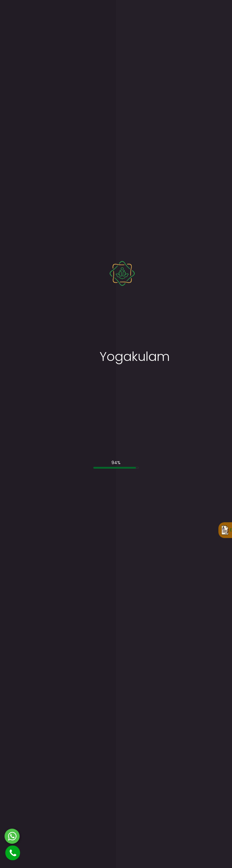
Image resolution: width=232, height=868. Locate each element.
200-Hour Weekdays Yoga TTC (198, 682)
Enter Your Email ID (36, 295)
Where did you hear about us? (48, 387)
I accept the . (57, 448)
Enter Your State (138, 320)
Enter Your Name (34, 270)
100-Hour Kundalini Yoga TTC (94, 550)
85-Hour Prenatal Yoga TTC (93, 528)
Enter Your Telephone (143, 295)
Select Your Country (38, 320)
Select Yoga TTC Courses (43, 362)
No (38, 352)
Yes (26, 352)
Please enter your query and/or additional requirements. (76, 411)
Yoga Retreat (92, 626)
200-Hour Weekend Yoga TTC (203, 705)
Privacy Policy (210, 853)
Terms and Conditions (72, 448)
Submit (31, 463)
